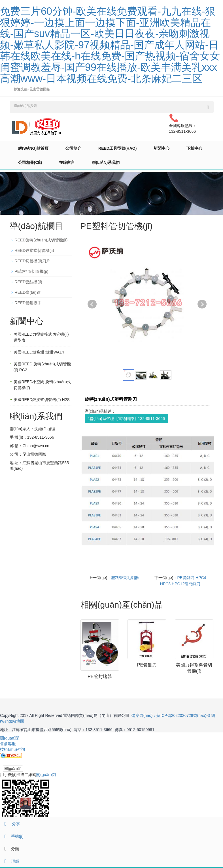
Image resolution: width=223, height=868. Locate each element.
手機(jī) (12, 836)
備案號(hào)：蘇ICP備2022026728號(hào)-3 (171, 715)
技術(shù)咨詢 (12, 749)
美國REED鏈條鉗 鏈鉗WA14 (39, 352)
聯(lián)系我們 (106, 162)
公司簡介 (73, 148)
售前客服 (8, 744)
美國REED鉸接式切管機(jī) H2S (42, 400)
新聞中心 (162, 148)
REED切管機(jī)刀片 (32, 261)
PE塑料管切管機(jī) (32, 271)
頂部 (9, 861)
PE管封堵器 (100, 677)
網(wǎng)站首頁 (33, 148)
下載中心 (194, 148)
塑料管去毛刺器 (125, 578)
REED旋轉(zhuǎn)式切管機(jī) (41, 240)
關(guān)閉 (13, 769)
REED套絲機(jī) (28, 282)
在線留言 (67, 162)
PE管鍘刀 (147, 665)
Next (202, 304)
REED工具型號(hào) (117, 148)
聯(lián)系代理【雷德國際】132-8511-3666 (127, 419)
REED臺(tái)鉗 (28, 292)
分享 (10, 824)
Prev (92, 304)
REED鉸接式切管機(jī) (34, 250)
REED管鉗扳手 (28, 303)
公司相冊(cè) (30, 162)
